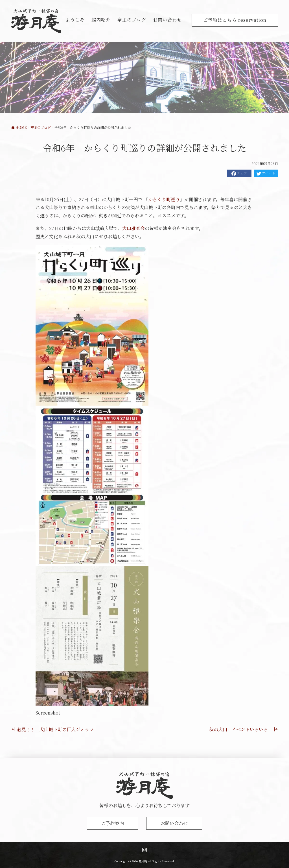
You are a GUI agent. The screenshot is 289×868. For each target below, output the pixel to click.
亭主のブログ (132, 20)
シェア (239, 173)
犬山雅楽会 (133, 228)
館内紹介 (101, 20)
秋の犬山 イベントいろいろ (244, 729)
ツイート (266, 173)
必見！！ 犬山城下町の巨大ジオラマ (52, 729)
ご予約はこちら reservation (235, 20)
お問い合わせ (167, 20)
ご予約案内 (113, 823)
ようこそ (75, 20)
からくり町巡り (164, 199)
